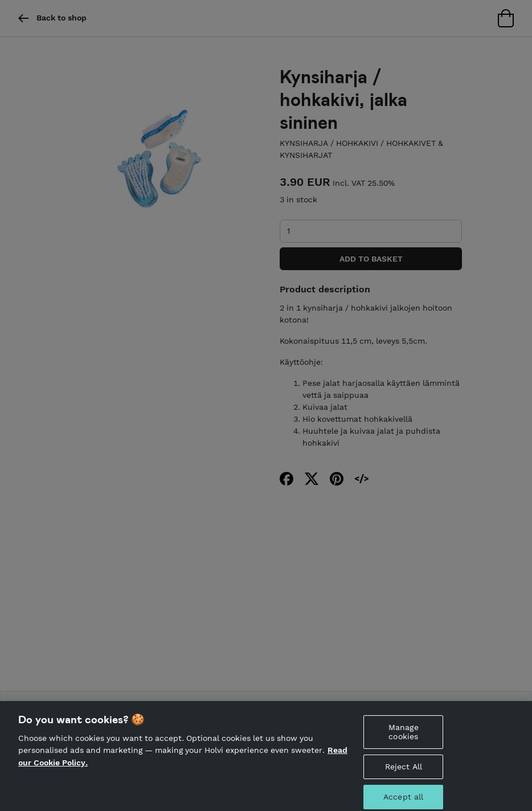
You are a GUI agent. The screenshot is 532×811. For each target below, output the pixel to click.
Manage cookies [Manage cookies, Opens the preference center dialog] (404, 737)
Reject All (404, 772)
